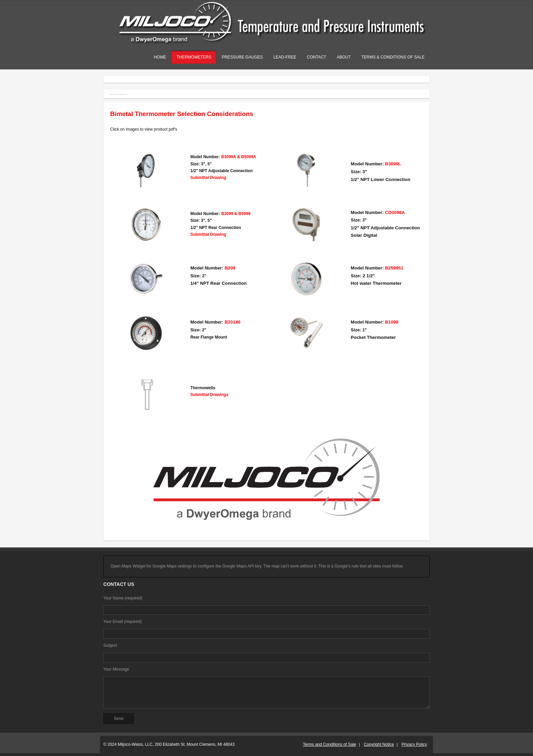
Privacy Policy (414, 744)
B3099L (393, 164)
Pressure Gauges (242, 57)
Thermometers (194, 57)
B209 (230, 268)
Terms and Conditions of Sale (330, 744)
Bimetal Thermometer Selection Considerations (182, 114)
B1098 (392, 322)
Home (160, 57)
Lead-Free (285, 57)
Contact (317, 57)
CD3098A (395, 212)
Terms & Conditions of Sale (393, 57)
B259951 (394, 268)
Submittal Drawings (209, 395)
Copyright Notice (379, 744)
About (344, 57)
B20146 (233, 322)
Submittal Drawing (208, 178)
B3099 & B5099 (236, 214)
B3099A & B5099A (239, 157)
